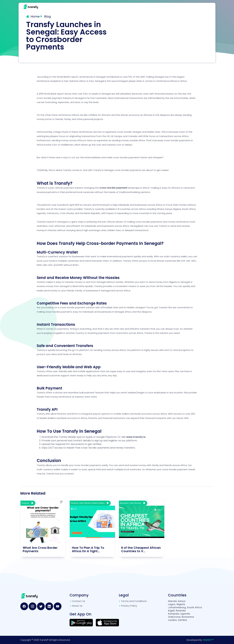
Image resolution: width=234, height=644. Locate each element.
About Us (77, 606)
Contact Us (193, 7)
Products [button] (151, 7)
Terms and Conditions (134, 601)
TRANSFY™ (208, 640)
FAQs (167, 7)
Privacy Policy (129, 606)
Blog (178, 7)
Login (208, 7)
